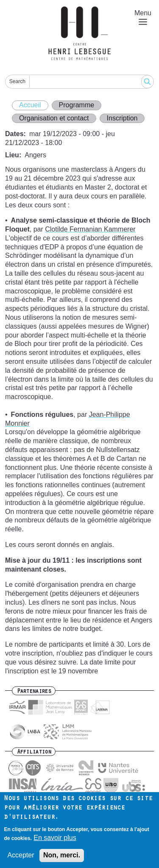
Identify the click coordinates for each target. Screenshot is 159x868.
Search (17, 81)
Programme (77, 105)
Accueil (30, 105)
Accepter (21, 860)
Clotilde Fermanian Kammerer (90, 229)
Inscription (122, 118)
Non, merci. (62, 860)
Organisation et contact (54, 118)
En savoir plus (55, 843)
